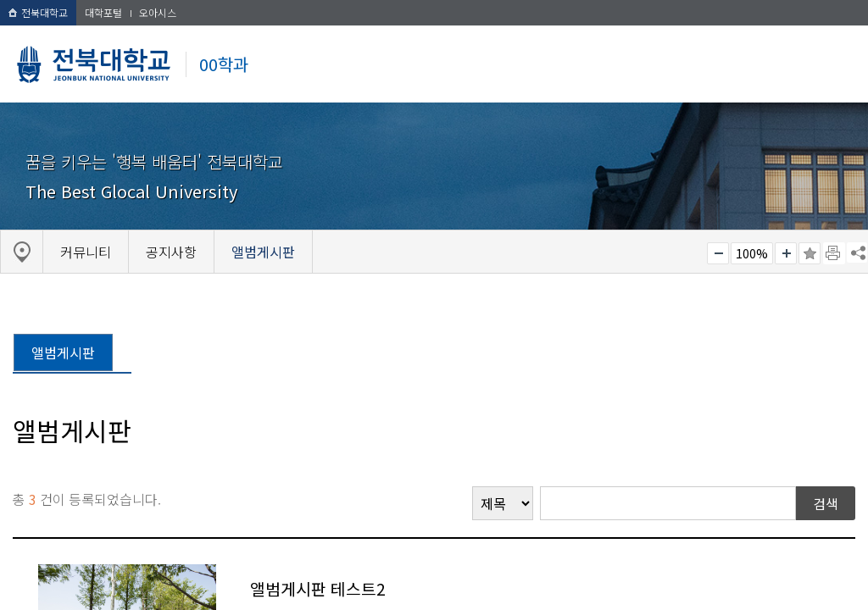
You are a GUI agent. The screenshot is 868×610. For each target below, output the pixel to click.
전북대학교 (38, 12)
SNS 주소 (857, 252)
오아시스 (158, 12)
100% (752, 253)
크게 (786, 253)
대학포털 (103, 12)
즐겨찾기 (810, 253)
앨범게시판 (63, 352)
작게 (718, 253)
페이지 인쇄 (834, 253)
